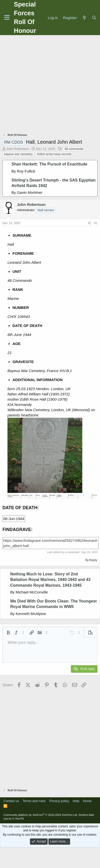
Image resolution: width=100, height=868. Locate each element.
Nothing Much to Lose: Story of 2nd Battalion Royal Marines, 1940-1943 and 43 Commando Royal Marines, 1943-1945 (50, 580)
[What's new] (84, 18)
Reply (93, 560)
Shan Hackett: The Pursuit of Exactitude (49, 164)
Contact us (11, 801)
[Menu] (7, 18)
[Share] (89, 223)
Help (76, 801)
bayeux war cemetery (18, 154)
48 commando (74, 149)
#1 (96, 223)
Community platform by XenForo (41, 815)
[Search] (94, 18)
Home (87, 801)
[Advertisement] (49, 85)
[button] (8, 633)
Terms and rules (34, 801)
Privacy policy (59, 801)
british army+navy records (54, 154)
